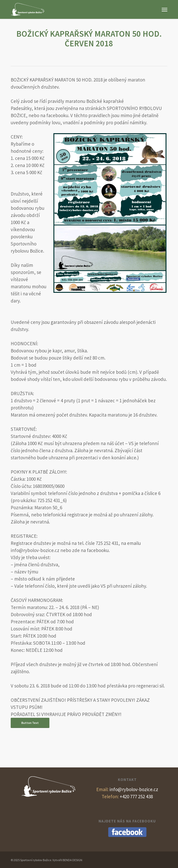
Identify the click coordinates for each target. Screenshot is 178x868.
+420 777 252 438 (127, 796)
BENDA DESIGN (72, 860)
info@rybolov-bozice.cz (127, 789)
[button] (165, 9)
